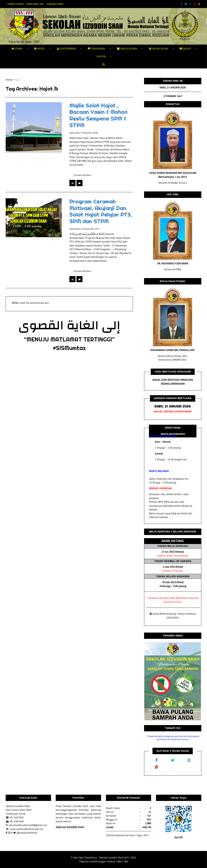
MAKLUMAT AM (35, 4)
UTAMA (17, 48)
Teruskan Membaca (82, 175)
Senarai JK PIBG (173, 269)
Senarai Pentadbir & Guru (173, 183)
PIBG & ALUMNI (127, 48)
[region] (173, 681)
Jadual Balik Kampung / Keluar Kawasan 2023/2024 (173, 616)
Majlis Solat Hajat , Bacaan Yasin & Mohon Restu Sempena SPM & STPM (98, 115)
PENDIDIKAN (96, 48)
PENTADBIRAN (66, 48)
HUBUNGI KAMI (55, 4)
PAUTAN (101, 56)
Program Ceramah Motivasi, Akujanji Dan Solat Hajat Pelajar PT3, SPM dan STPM (101, 211)
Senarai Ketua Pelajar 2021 (173, 356)
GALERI (185, 48)
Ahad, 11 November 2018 (86, 133)
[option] (40, 304)
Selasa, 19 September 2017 (87, 229)
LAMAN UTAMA (15, 4)
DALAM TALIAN (159, 48)
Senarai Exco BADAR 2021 (173, 360)
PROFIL (40, 48)
